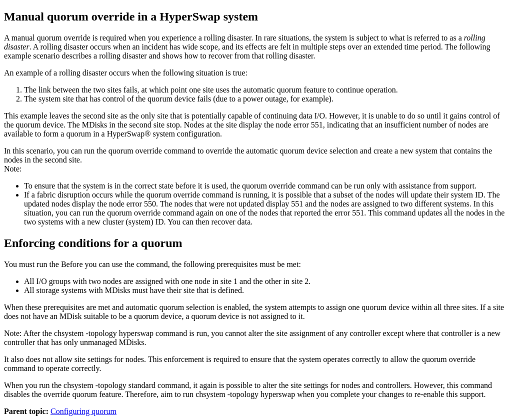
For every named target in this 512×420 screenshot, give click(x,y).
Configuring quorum (83, 411)
